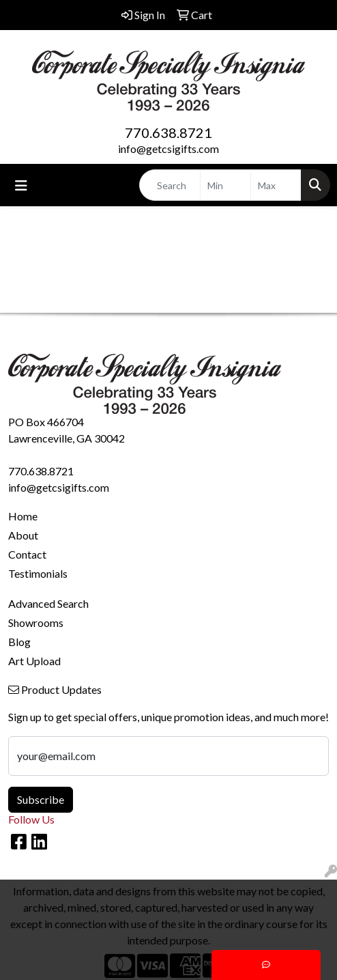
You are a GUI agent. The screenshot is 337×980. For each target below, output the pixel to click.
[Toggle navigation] (21, 185)
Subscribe (41, 799)
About (23, 535)
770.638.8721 (168, 132)
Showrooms (36, 622)
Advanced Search (48, 603)
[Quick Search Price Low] (225, 185)
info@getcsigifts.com (168, 149)
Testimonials (38, 573)
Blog (19, 642)
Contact (27, 554)
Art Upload (34, 661)
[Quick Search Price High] (276, 185)
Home (23, 516)
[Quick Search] (170, 185)
